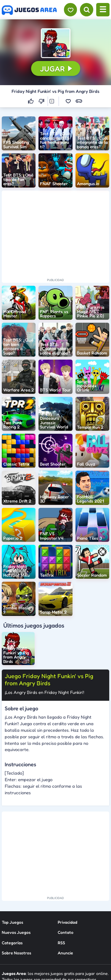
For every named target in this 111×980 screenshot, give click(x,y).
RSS (61, 943)
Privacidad (67, 922)
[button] (56, 43)
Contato (66, 932)
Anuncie (65, 953)
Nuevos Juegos (16, 932)
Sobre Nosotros (16, 953)
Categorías (12, 943)
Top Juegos (12, 922)
